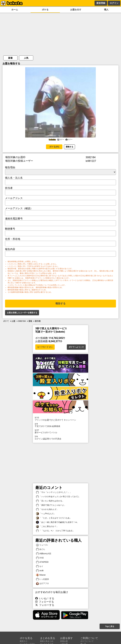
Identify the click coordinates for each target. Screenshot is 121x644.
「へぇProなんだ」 (46, 514)
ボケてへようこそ (76, 347)
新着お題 (64, 641)
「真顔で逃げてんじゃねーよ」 (51, 505)
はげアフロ (42, 583)
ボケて (6, 321)
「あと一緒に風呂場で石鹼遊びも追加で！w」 (57, 522)
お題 (13, 321)
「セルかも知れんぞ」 (47, 509)
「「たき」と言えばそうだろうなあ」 (54, 518)
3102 (40, 558)
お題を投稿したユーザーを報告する (22, 313)
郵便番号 (10, 229)
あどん (40, 549)
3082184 (22, 321)
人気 (26, 58)
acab (40, 571)
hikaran (41, 575)
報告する (60, 303)
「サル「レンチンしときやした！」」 (54, 492)
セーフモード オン (45, 347)
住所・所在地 (13, 239)
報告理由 (10, 167)
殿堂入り (24, 641)
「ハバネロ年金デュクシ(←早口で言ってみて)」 (58, 497)
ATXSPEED (42, 562)
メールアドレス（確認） (19, 208)
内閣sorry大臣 (44, 554)
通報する (69, 147)
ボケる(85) (54, 147)
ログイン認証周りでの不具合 (60, 438)
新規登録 (101, 3)
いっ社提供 (42, 579)
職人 (106, 10)
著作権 (38, 321)
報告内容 (10, 249)
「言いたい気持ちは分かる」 (50, 501)
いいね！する (45, 598)
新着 (10, 58)
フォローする (45, 602)
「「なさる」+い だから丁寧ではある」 (55, 531)
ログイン (114, 3)
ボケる (45, 10)
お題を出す (76, 10)
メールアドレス (14, 198)
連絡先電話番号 (14, 219)
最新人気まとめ (47, 641)
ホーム (15, 10)
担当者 (9, 188)
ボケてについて (87, 641)
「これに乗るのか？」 (47, 527)
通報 (30, 321)
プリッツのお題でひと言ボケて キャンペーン (60, 419)
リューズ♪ (42, 545)
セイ (40, 566)
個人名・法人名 (14, 178)
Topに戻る (110, 626)
